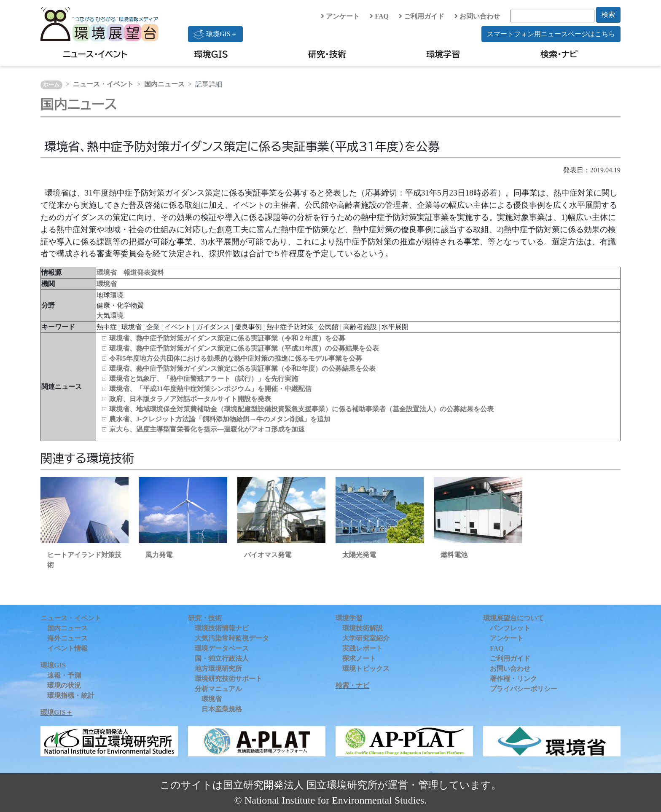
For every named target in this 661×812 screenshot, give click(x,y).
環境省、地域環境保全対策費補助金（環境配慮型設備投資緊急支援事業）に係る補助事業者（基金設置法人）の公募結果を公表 (301, 409)
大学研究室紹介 (366, 638)
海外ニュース (67, 638)
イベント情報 (67, 648)
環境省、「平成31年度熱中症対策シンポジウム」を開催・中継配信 (210, 389)
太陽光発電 (359, 555)
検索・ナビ (559, 54)
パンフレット (510, 628)
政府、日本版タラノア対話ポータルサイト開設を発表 (190, 399)
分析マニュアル (218, 689)
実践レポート (363, 648)
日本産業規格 (222, 709)
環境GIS (211, 54)
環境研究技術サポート (228, 679)
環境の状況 (64, 685)
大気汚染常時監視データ (232, 638)
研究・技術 (327, 54)
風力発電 (159, 555)
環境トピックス (366, 669)
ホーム (51, 85)
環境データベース (222, 648)
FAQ (379, 16)
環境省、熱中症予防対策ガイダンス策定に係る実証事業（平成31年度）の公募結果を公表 (244, 348)
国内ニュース (164, 84)
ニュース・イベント (95, 54)
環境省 (107, 284)
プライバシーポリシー (524, 689)
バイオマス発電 (268, 555)
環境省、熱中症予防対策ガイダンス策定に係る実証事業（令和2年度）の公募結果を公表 (242, 368)
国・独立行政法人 (222, 658)
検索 (608, 15)
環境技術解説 (363, 628)
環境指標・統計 (71, 695)
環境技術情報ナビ (222, 628)
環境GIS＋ (215, 34)
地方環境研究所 (218, 669)
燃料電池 (454, 555)
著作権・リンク (513, 679)
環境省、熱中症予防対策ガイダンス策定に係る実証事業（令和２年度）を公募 (227, 338)
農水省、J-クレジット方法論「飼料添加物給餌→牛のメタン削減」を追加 (220, 419)
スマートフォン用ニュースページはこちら (551, 34)
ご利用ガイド (422, 16)
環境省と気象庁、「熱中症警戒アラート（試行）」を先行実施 (204, 379)
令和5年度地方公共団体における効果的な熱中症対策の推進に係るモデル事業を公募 (236, 358)
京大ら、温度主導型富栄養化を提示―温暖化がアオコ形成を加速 (207, 429)
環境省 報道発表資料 (130, 272)
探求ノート (359, 658)
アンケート (340, 16)
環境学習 (443, 54)
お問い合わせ (477, 16)
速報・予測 (64, 675)
